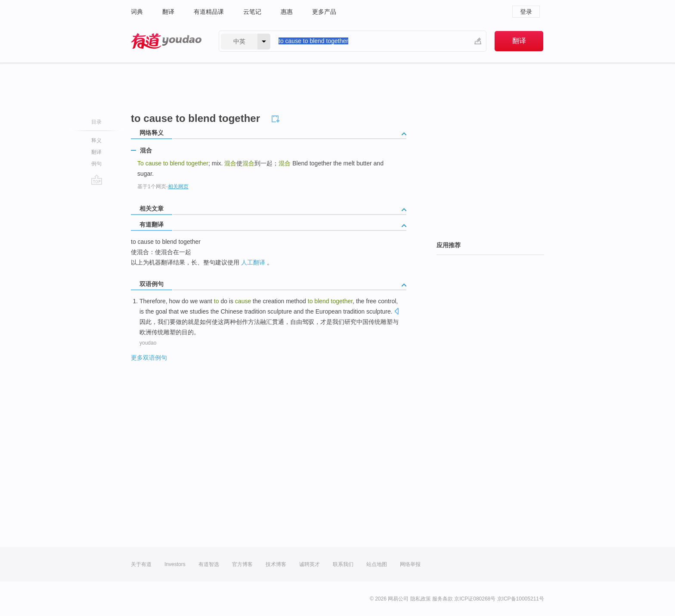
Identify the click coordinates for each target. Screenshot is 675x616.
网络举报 (410, 564)
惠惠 (287, 12)
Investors (175, 564)
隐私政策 (421, 599)
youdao (148, 343)
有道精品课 (209, 12)
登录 (526, 12)
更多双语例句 (149, 358)
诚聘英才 (310, 564)
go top (97, 180)
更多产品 (324, 12)
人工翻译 (253, 262)
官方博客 (242, 564)
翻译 (168, 12)
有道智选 (209, 564)
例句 (96, 164)
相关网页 (178, 187)
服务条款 (443, 599)
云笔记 (252, 12)
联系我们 (343, 564)
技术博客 (276, 564)
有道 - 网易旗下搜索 (166, 41)
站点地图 (377, 564)
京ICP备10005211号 (521, 599)
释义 (96, 140)
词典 (137, 12)
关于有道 (141, 564)
